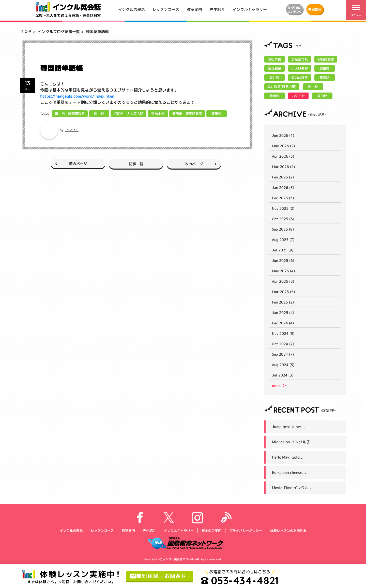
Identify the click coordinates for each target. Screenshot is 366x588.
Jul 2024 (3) (283, 375)
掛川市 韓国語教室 (70, 114)
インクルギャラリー (250, 9)
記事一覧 (136, 164)
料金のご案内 (211, 530)
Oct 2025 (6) (283, 219)
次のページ (196, 164)
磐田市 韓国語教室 (187, 114)
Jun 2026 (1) (283, 135)
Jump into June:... (288, 427)
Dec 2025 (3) (283, 198)
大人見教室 (300, 68)
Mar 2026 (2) (283, 167)
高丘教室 (274, 68)
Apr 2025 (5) (283, 281)
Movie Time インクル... (292, 488)
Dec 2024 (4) (283, 323)
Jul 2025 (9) (283, 250)
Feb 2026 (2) (283, 177)
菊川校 (274, 96)
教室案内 (194, 9)
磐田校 (216, 114)
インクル (72, 130)
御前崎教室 (326, 59)
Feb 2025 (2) (283, 302)
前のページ (76, 164)
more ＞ (279, 385)
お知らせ (298, 96)
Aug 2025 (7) (283, 240)
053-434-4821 (240, 580)
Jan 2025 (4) (283, 313)
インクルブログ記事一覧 (59, 32)
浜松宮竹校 (300, 59)
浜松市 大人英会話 (128, 114)
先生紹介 (217, 9)
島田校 (322, 96)
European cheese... (289, 472)
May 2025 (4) (283, 271)
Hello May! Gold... (288, 457)
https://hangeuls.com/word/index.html (77, 96)
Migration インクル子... (293, 442)
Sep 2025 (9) (283, 229)
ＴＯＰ (26, 31)
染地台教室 (300, 78)
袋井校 (274, 78)
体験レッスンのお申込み (288, 530)
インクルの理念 (132, 9)
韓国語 (324, 78)
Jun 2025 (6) (283, 260)
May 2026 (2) (283, 146)
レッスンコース (166, 9)
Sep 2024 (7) (283, 354)
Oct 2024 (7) (283, 344)
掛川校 (99, 114)
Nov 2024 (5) (283, 333)
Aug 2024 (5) (283, 365)
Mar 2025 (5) (283, 292)
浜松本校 (158, 114)
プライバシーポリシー (246, 530)
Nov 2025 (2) (283, 208)
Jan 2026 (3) (283, 187)
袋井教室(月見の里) (282, 87)
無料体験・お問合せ (158, 576)
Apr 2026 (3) (283, 156)
